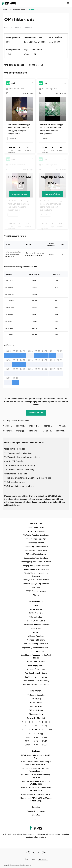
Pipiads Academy (36, 714)
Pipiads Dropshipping (36, 651)
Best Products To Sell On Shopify (36, 681)
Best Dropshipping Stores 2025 (36, 644)
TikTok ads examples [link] (18, 10)
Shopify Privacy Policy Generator (36, 566)
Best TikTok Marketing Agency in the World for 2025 (36, 783)
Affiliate (36, 595)
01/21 (27, 741)
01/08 (36, 745)
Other (49, 729)
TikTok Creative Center (36, 621)
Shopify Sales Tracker (36, 527)
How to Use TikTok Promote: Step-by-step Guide (36, 776)
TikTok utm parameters (36, 531)
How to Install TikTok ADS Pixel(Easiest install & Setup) (36, 799)
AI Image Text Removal (36, 640)
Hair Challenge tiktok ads (63, 426)
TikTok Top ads (36, 703)
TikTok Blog (36, 699)
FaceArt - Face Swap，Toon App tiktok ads (49, 426)
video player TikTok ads (15, 449)
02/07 (27, 737)
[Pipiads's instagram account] (44, 852)
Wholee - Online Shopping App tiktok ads (9, 426)
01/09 (27, 745)
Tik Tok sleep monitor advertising (19, 470)
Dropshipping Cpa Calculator (36, 550)
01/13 (36, 741)
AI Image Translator (36, 636)
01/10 (45, 741)
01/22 (45, 737)
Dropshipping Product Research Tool (36, 648)
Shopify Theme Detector (36, 539)
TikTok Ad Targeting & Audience (36, 535)
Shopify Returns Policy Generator (36, 580)
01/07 (45, 745)
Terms (33, 859)
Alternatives (36, 628)
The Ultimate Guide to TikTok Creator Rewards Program (36, 770)
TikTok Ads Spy (36, 609)
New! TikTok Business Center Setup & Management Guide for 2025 (36, 763)
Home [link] (5, 10)
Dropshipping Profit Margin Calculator (36, 562)
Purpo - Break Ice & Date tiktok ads (36, 426)
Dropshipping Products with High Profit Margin (36, 657)
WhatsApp (36, 815)
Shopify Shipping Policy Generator (36, 584)
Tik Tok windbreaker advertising (18, 453)
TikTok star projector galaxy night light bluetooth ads (28, 478)
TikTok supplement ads (15, 482)
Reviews (36, 632)
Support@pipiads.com (36, 811)
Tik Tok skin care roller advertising (20, 465)
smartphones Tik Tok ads (16, 474)
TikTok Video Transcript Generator (36, 625)
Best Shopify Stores (36, 666)
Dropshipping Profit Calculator (36, 558)
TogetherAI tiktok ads (23, 426)
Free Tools (36, 587)
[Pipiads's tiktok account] (39, 852)
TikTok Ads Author (36, 710)
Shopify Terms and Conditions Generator (36, 575)
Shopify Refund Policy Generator (36, 569)
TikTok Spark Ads (36, 613)
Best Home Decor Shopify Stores (36, 685)
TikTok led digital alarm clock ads (19, 486)
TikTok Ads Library (36, 617)
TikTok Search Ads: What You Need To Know (36, 757)
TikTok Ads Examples (36, 695)
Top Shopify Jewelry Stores (36, 673)
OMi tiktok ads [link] (33, 10)
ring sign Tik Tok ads (13, 461)
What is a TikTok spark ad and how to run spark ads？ (36, 789)
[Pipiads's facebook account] (28, 852)
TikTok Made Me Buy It (36, 662)
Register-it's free (20, 194)
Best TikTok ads (36, 706)
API (36, 819)
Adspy (36, 606)
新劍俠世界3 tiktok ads (23, 431)
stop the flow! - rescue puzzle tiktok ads (9, 431)
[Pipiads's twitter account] (33, 852)
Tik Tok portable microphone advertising (22, 457)
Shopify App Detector (36, 543)
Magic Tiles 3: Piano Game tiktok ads (49, 431)
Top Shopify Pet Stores (36, 669)
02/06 (36, 737)
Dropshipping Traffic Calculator (36, 547)
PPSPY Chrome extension (36, 591)
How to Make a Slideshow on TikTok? (36, 794)
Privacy (26, 859)
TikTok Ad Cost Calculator (36, 554)
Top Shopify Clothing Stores (36, 677)
